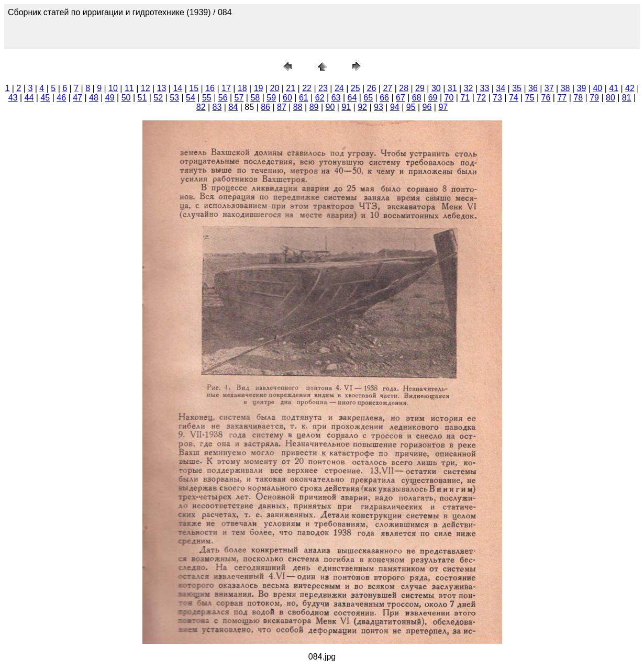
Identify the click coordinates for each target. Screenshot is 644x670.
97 (443, 107)
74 (514, 98)
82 (201, 107)
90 (330, 107)
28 (404, 88)
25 (356, 88)
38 (565, 88)
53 (174, 98)
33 (484, 88)
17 (226, 88)
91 (346, 107)
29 (420, 88)
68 (417, 98)
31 (452, 88)
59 (271, 98)
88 (298, 107)
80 (610, 98)
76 (546, 98)
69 (433, 98)
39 (582, 88)
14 (177, 88)
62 (320, 98)
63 (336, 98)
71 (465, 98)
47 (77, 98)
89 (314, 107)
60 (287, 98)
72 (481, 98)
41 (614, 88)
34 (501, 88)
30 (436, 88)
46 (61, 98)
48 (94, 98)
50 (126, 98)
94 (395, 107)
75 (530, 98)
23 (323, 88)
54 (191, 98)
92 (362, 107)
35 (517, 88)
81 (627, 98)
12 (146, 88)
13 (162, 88)
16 (210, 88)
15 (194, 88)
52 (158, 98)
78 (578, 98)
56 (223, 98)
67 (401, 98)
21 (291, 88)
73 (497, 98)
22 (307, 88)
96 (427, 107)
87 (282, 107)
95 (411, 107)
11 (129, 88)
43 (13, 98)
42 (630, 88)
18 (242, 88)
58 (255, 98)
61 (304, 98)
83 (217, 107)
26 (372, 88)
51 (142, 98)
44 (29, 98)
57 (239, 98)
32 (469, 88)
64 (352, 98)
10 (113, 88)
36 (533, 88)
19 (259, 88)
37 (549, 88)
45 (45, 98)
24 (339, 88)
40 (597, 88)
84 (233, 107)
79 (594, 98)
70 (449, 98)
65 (368, 98)
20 (275, 88)
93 (379, 107)
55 (207, 98)
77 (562, 98)
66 (384, 98)
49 (110, 98)
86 (265, 107)
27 (387, 88)
